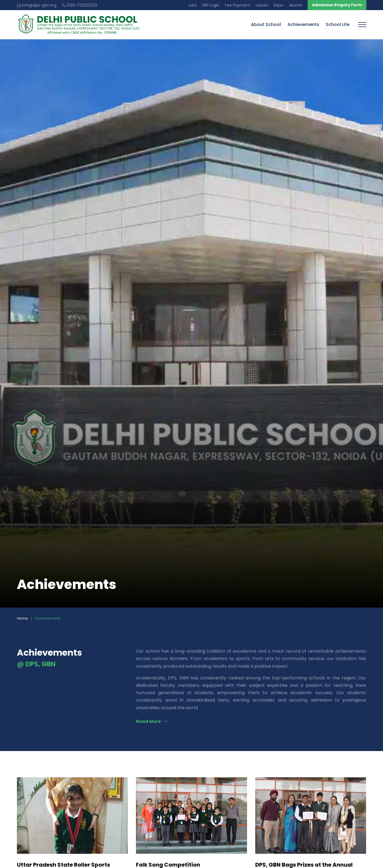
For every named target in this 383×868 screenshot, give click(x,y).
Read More (152, 721)
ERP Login (211, 5)
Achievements (303, 24)
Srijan (279, 5)
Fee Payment (238, 5)
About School (266, 24)
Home (22, 618)
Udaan (262, 5)
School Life (338, 24)
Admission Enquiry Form (337, 5)
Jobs (192, 5)
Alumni (296, 5)
